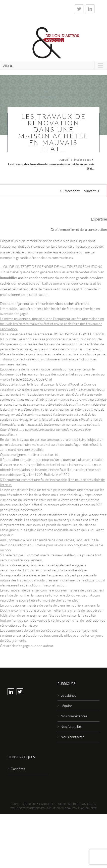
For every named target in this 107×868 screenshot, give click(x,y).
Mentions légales (61, 808)
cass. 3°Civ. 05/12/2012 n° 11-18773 (74, 334)
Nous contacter (72, 737)
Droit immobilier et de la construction (79, 229)
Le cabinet (68, 695)
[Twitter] (20, 692)
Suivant (90, 191)
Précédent (72, 191)
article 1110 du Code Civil (32, 379)
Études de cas (82, 160)
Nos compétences (74, 716)
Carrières (18, 769)
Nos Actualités (71, 726)
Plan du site (87, 808)
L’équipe (66, 706)
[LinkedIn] (11, 692)
